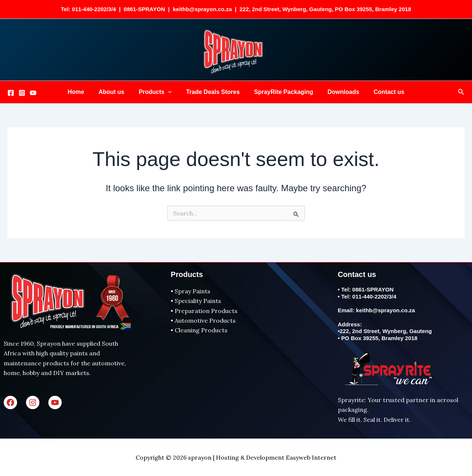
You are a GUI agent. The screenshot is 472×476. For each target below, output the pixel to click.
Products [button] (158, 92)
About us (116, 92)
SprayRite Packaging (281, 92)
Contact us (382, 92)
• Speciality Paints (196, 301)
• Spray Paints (190, 291)
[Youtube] (33, 93)
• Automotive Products (203, 320)
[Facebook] (11, 93)
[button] (171, 92)
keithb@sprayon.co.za (386, 310)
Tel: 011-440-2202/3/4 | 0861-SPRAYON (115, 9)
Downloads (338, 92)
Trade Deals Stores (213, 92)
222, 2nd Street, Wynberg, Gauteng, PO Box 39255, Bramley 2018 (326, 9)
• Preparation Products (204, 311)
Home (83, 92)
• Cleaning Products (199, 330)
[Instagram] (22, 93)
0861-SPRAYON (373, 289)
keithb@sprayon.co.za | (206, 9)
